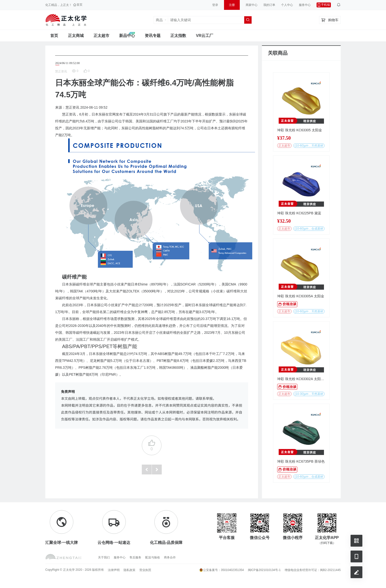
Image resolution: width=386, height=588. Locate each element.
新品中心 (127, 36)
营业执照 (145, 570)
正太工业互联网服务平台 (66, 20)
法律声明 (114, 570)
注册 (232, 5)
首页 (54, 36)
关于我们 (104, 557)
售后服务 (135, 557)
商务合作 (170, 557)
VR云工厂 (205, 36)
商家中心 (252, 5)
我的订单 (269, 5)
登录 (215, 5)
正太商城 (76, 36)
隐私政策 (129, 570)
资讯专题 (153, 36)
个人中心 (287, 5)
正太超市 (101, 36)
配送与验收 (153, 557)
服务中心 (305, 5)
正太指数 (178, 36)
